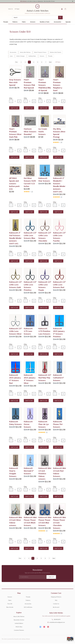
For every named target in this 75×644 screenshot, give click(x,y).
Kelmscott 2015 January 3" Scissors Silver (30, 380)
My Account (56, 608)
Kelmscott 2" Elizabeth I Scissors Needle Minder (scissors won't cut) (59, 185)
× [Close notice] (73, 2)
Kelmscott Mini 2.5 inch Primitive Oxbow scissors (45, 474)
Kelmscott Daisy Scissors (15, 423)
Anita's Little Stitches (37, 11)
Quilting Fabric (32, 57)
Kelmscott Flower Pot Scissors (58, 425)
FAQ (56, 601)
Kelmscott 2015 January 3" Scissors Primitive (59, 333)
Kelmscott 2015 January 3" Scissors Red (15, 380)
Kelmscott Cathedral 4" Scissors (59, 378)
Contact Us (56, 604)
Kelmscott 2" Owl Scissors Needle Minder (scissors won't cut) (15, 239)
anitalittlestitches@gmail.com (56, 623)
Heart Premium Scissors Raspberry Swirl (58, 86)
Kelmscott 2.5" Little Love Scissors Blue (30, 236)
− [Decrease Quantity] (11, 102)
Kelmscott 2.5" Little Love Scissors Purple (45, 287)
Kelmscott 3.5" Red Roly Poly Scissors (45, 378)
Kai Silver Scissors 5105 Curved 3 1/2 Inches (30, 183)
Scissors (33, 23)
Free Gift (10, 604)
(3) (61, 143)
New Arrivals (10, 608)
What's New (19, 627)
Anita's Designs (21, 57)
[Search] (35, 18)
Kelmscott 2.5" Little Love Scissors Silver (16, 332)
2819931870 (56, 620)
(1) (47, 433)
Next (52, 63)
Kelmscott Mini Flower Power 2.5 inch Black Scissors (30, 522)
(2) (32, 192)
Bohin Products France (40, 53)
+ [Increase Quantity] (19, 102)
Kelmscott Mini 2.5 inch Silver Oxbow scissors (16, 522)
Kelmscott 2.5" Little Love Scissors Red (59, 285)
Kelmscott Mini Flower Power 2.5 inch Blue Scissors (45, 522)
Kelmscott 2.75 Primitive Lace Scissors (44, 332)
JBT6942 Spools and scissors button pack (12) (14, 184)
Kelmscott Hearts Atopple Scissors (14, 473)
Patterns (15, 23)
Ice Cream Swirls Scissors (43, 132)
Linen (11, 57)
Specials (68, 23)
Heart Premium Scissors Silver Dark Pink (15, 133)
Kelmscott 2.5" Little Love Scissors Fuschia (59, 237)
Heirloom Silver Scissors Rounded (30, 132)
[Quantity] (15, 102)
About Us (11, 10)
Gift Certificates (28, 608)
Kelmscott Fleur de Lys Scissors (44, 425)
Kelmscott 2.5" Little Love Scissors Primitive (30, 287)
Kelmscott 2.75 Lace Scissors (28, 332)
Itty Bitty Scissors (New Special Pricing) (59, 133)
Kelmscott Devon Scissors (28, 425)
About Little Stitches (19, 617)
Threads (6, 23)
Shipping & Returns (56, 598)
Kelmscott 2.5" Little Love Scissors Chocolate (45, 237)
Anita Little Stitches (25, 53)
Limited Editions (19, 624)
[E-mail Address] (33, 578)
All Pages (17, 10)
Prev (15, 63)
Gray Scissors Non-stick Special (15, 83)
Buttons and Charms (56, 53)
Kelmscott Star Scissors (44, 180)
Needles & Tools (45, 23)
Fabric (24, 23)
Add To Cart (14, 109)
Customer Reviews (19, 631)
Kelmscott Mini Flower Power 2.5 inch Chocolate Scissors (59, 523)
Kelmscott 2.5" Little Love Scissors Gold (16, 285)
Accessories (57, 23)
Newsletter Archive (19, 620)
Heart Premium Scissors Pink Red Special (29, 84)
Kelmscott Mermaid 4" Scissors (29, 471)
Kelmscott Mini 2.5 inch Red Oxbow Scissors (59, 473)
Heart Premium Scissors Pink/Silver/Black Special (45, 86)
